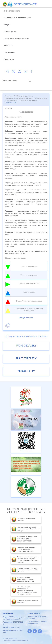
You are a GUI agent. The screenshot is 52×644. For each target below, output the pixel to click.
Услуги (7, 25)
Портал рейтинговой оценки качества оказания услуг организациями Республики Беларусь (25, 560)
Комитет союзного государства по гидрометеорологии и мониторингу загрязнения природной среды (24, 590)
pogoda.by (26, 346)
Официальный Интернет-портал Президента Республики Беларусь (24, 549)
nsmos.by (26, 371)
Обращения (10, 52)
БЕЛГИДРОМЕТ (25, 4)
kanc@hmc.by (14, 627)
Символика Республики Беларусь (23, 519)
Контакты (8, 45)
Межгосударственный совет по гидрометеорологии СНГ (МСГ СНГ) (25, 570)
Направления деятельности (17, 18)
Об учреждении (24, 96)
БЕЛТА (25, 640)
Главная (9, 96)
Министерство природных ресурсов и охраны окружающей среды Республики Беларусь (24, 539)
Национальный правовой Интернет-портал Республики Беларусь (25, 529)
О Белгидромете (12, 11)
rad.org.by (26, 359)
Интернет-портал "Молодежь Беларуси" (25, 602)
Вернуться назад (26, 318)
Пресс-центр (10, 32)
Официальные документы (16, 38)
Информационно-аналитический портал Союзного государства (23, 579)
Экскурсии (9, 59)
